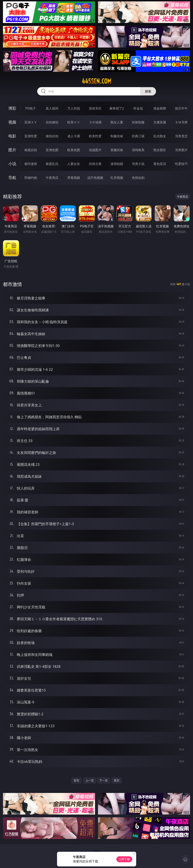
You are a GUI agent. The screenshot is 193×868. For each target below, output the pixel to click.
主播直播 (160, 122)
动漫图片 (95, 150)
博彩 (12, 108)
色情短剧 (138, 178)
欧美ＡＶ (74, 122)
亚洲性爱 (31, 136)
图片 (12, 150)
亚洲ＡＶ (31, 122)
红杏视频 (117, 178)
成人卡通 (74, 136)
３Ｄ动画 (95, 122)
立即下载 (124, 859)
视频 (12, 122)
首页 (76, 780)
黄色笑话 (160, 164)
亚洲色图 (52, 150)
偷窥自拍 (31, 150)
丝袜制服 (138, 122)
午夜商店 (52, 178)
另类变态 (181, 136)
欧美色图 (74, 150)
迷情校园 (117, 164)
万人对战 (74, 108)
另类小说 (138, 164)
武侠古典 (95, 164)
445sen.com (96, 81)
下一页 (104, 780)
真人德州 (52, 108)
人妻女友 (74, 164)
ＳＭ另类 (181, 122)
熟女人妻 (117, 122)
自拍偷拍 (52, 122)
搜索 (148, 91)
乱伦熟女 (160, 136)
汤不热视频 (95, 178)
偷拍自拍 (52, 136)
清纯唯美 (138, 150)
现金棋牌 (160, 108)
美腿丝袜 (117, 150)
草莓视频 (74, 178)
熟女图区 (160, 150)
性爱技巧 (181, 164)
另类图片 (181, 150)
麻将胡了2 (117, 108)
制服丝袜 (117, 136)
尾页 (117, 780)
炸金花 (138, 108)
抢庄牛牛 (181, 108)
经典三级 (138, 136)
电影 (12, 136)
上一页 (90, 780)
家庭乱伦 (52, 164)
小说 (12, 164)
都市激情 (31, 164)
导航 (12, 178)
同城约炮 (31, 178)
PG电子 (31, 108)
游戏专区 (95, 108)
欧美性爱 (95, 136)
